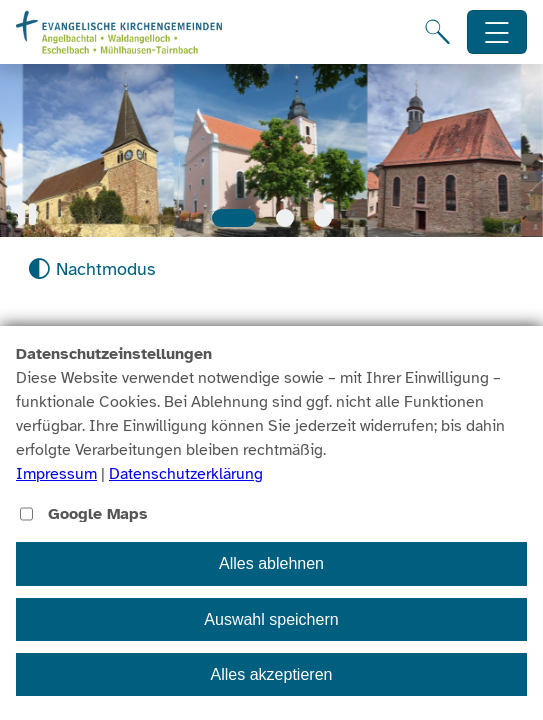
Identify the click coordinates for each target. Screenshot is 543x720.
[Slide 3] (323, 218)
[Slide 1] (234, 218)
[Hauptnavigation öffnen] (497, 32)
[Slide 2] (285, 218)
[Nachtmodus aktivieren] (91, 269)
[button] (27, 214)
